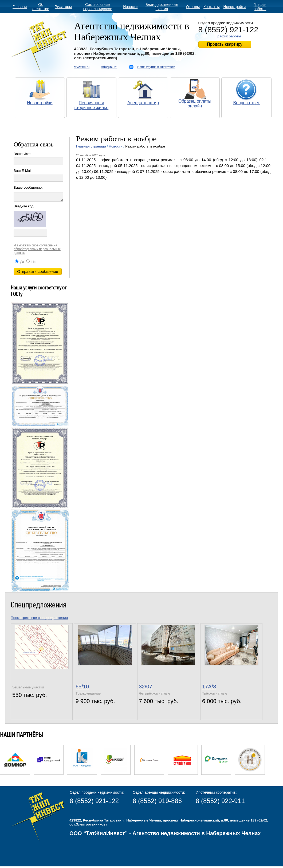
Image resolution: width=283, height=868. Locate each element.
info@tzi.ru (109, 67)
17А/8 (209, 688)
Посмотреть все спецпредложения (39, 619)
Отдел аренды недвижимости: (159, 794)
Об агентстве (41, 7)
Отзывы (193, 7)
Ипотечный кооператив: (216, 794)
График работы (260, 7)
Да (19, 263)
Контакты (211, 7)
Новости (130, 7)
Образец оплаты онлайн (195, 104)
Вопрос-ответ (247, 103)
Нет (32, 263)
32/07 (146, 688)
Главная (20, 7)
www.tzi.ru (82, 67)
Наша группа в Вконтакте (156, 67)
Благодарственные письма (162, 7)
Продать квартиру (225, 44)
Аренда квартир (143, 103)
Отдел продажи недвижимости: (97, 794)
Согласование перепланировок (98, 7)
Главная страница (91, 146)
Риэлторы (63, 7)
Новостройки (235, 7)
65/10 (82, 688)
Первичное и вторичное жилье (92, 105)
